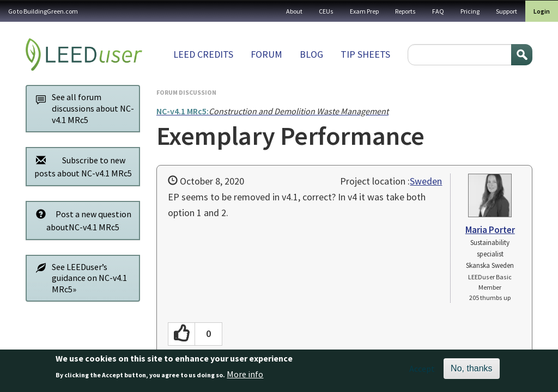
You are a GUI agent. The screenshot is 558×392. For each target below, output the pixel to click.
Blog (311, 54)
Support (507, 11)
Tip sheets (365, 54)
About (294, 11)
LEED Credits (203, 54)
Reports (405, 11)
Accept (422, 370)
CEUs (326, 11)
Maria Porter (490, 230)
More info (245, 375)
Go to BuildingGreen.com (43, 11)
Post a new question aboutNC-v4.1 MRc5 (81, 220)
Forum (266, 54)
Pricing (470, 11)
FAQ (438, 11)
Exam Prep (364, 11)
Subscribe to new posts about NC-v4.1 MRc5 (81, 166)
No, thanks (471, 369)
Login (542, 11)
